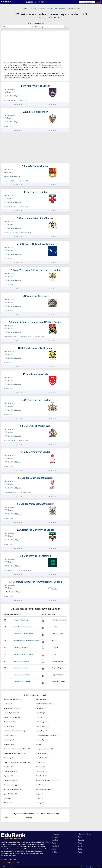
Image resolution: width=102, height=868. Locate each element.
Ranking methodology (10, 862)
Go (67, 27)
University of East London (36, 400)
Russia (80, 852)
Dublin (55, 852)
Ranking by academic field (35, 23)
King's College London (35, 112)
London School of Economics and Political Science (35, 322)
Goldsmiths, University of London (36, 530)
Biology (24, 8)
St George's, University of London (36, 244)
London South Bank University (36, 478)
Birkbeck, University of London (35, 348)
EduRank (60, 18)
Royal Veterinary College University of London (36, 270)
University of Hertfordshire (24, 634)
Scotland (55, 840)
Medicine (31, 8)
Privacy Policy (96, 867)
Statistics (18, 104)
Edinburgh (56, 846)
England (71, 8)
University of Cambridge (23, 682)
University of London (36, 192)
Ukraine (81, 846)
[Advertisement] (18, 47)
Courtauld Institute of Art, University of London (36, 582)
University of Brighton (22, 675)
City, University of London (35, 452)
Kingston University (21, 620)
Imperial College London (35, 166)
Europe (51, 8)
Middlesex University (35, 374)
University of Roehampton (36, 556)
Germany (81, 840)
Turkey (80, 849)
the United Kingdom (14, 96)
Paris (54, 849)
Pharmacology (41, 8)
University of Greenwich (35, 296)
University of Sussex (21, 668)
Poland (80, 843)
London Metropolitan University (35, 504)
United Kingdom (60, 8)
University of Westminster (36, 426)
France (80, 837)
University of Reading (22, 661)
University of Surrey (21, 647)
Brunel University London (23, 627)
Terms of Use (85, 867)
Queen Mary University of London (35, 218)
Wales (54, 843)
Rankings (52, 104)
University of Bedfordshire (24, 654)
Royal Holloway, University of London (27, 640)
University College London (36, 86)
